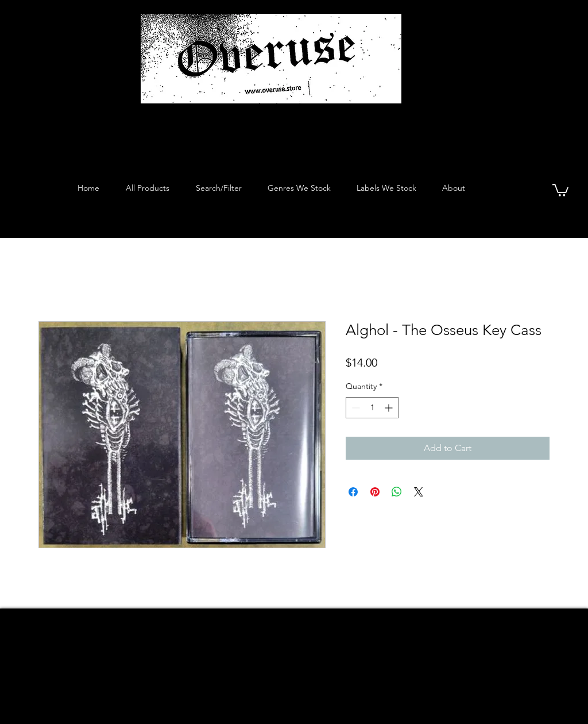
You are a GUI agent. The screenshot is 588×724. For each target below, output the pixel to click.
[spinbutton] (372, 408)
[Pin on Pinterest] (375, 492)
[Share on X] (419, 492)
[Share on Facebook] (353, 492)
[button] (560, 190)
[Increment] (390, 408)
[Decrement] (355, 408)
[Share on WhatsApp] (397, 492)
